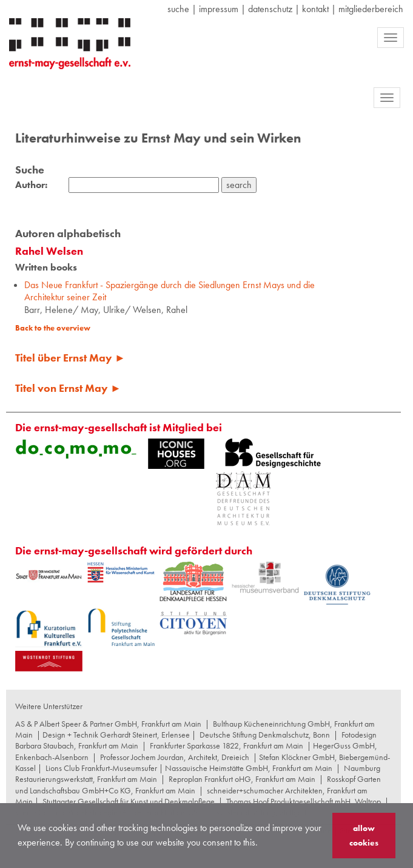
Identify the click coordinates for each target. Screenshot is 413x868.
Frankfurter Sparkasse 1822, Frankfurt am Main (227, 745)
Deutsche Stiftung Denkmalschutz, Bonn (265, 735)
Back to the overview (53, 328)
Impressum (219, 9)
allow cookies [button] (364, 835)
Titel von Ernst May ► (68, 388)
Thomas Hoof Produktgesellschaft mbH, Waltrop (304, 801)
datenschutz (270, 9)
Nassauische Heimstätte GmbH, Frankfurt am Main (249, 768)
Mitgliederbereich (371, 9)
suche (178, 9)
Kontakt (315, 9)
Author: (31, 185)
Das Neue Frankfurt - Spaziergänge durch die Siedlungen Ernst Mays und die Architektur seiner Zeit (170, 291)
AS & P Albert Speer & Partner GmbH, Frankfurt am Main (108, 724)
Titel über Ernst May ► (70, 358)
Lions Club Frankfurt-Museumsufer (101, 768)
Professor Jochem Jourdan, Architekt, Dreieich (175, 757)
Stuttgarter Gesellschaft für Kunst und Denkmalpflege (129, 801)
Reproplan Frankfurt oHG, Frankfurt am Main (242, 779)
